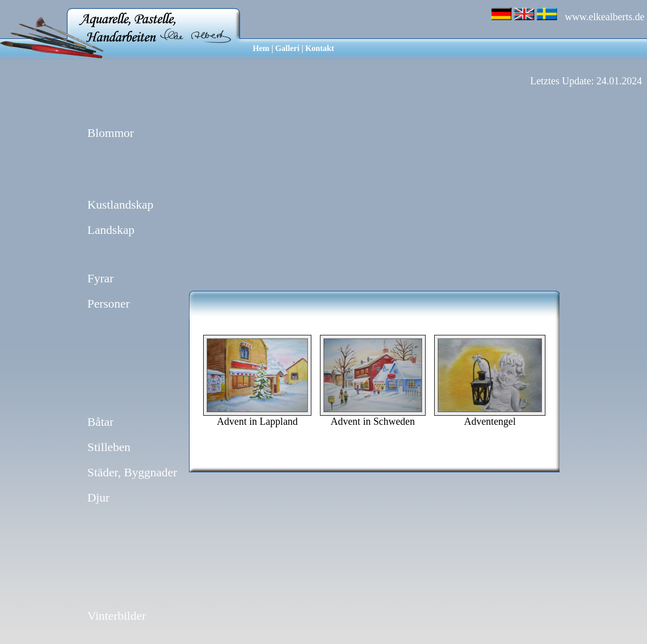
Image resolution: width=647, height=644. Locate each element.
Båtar (101, 422)
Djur (99, 498)
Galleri (287, 48)
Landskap (111, 230)
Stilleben (109, 447)
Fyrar (101, 278)
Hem (261, 48)
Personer (109, 304)
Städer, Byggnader (132, 472)
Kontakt (320, 48)
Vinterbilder (117, 616)
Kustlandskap (121, 205)
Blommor (111, 133)
